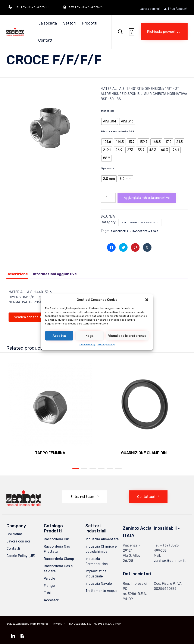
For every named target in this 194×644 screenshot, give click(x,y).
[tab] (19, 274)
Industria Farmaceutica (97, 561)
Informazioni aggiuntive (55, 274)
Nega (90, 336)
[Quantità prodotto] (108, 198)
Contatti (47, 40)
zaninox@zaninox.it (170, 561)
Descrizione (17, 274)
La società (49, 23)
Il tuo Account (178, 9)
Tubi (47, 593)
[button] (147, 300)
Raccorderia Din (57, 539)
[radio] (110, 121)
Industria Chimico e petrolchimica (101, 549)
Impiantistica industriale (96, 574)
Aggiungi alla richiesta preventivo (147, 198)
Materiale (108, 111)
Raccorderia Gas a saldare (58, 569)
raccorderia (119, 231)
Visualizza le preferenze (127, 336)
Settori (71, 23)
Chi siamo (14, 534)
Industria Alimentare (102, 539)
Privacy (58, 624)
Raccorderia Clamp (59, 559)
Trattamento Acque (101, 591)
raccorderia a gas (145, 231)
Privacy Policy (106, 345)
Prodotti (91, 23)
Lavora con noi (150, 9)
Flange (49, 586)
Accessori (52, 600)
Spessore (108, 168)
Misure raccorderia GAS (118, 131)
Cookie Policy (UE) (21, 556)
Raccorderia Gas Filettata (140, 222)
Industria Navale (99, 584)
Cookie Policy (87, 345)
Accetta (59, 336)
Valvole (49, 578)
